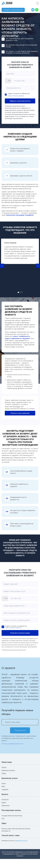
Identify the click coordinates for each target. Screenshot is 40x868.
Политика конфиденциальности (13, 744)
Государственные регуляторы (12, 816)
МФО (3, 786)
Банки (4, 783)
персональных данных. (13, 628)
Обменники (6, 805)
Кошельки (5, 799)
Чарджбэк (5, 789)
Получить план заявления (20, 413)
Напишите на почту (15, 841)
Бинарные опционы (8, 770)
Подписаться (20, 730)
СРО (3, 819)
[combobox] (8, 81)
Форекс (4, 767)
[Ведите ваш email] (20, 722)
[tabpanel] (20, 251)
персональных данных (16, 96)
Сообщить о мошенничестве (13, 10)
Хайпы (4, 773)
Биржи (4, 802)
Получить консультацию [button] (20, 633)
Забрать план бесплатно (20, 101)
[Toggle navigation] (38, 3)
